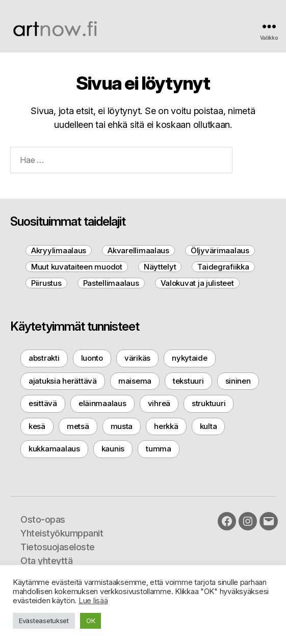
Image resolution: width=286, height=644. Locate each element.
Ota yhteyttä (46, 561)
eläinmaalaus (102, 403)
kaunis (113, 449)
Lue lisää (93, 601)
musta (122, 426)
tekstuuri (188, 381)
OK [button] (90, 621)
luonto (92, 358)
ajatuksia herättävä (63, 381)
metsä (78, 426)
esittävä (43, 403)
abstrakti (44, 358)
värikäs (137, 358)
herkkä (166, 426)
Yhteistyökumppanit (62, 533)
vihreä (159, 403)
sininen (238, 381)
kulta (209, 426)
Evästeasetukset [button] (44, 621)
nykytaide (190, 358)
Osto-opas (43, 519)
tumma (159, 449)
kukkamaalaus (54, 449)
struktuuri (209, 403)
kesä (37, 426)
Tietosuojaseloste (58, 547)
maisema (135, 381)
